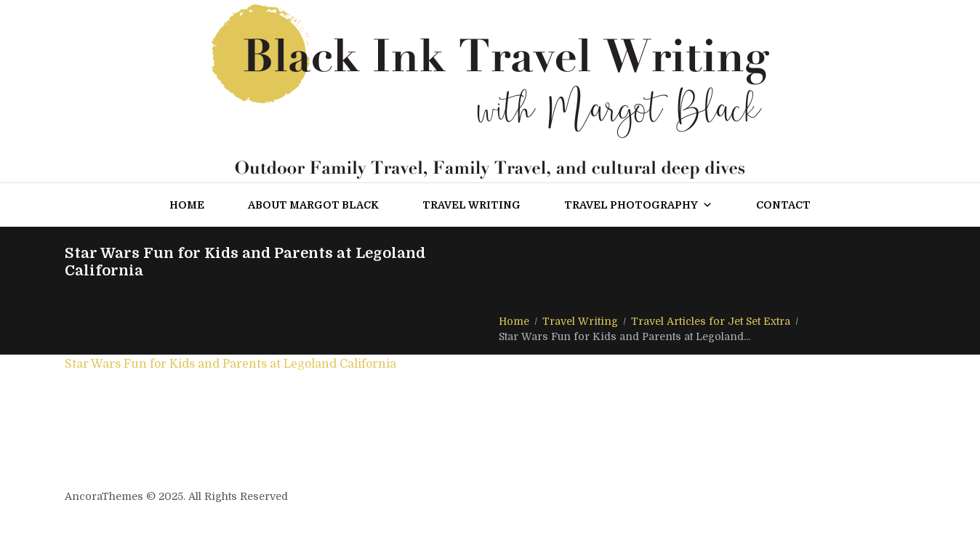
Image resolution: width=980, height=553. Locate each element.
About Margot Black (313, 205)
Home (187, 205)
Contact (783, 205)
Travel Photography (638, 205)
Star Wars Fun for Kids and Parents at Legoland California (230, 364)
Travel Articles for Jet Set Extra (711, 321)
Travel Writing (471, 205)
